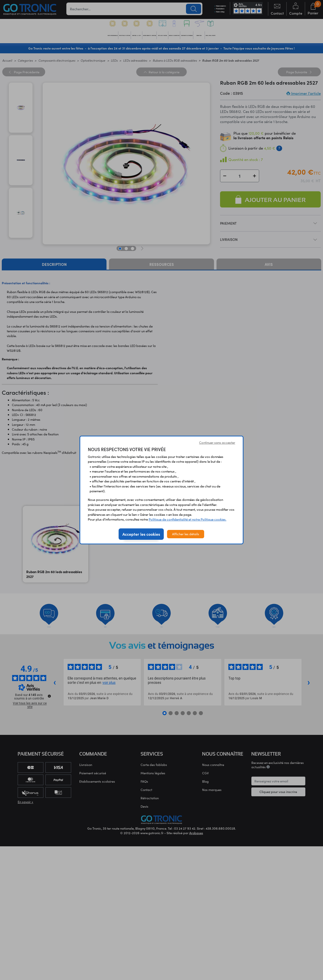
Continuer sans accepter (217, 442)
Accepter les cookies (141, 534)
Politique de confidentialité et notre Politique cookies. (187, 519)
